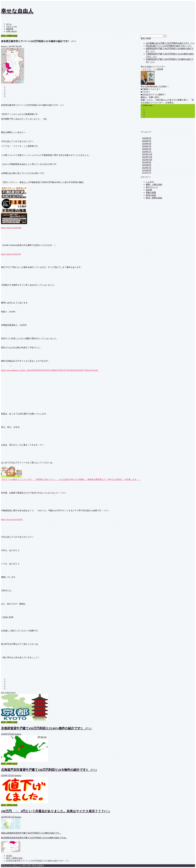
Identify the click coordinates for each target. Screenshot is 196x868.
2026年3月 (147, 146)
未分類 (149, 190)
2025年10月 (147, 160)
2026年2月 (147, 149)
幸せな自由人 (17, 11)
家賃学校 (10, 29)
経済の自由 (151, 195)
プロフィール (11, 26)
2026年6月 (147, 138)
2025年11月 (147, 157)
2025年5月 (147, 173)
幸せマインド (152, 187)
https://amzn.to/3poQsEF (11, 228)
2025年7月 (147, 168)
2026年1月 (147, 152)
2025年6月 (147, 170)
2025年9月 (147, 162)
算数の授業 (151, 192)
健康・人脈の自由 (154, 184)
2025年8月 (147, 165)
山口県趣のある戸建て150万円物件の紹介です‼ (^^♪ (170, 43)
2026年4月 (147, 144)
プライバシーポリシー (11, 866)
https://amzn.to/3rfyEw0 (11, 254)
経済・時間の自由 (9, 36)
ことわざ (150, 182)
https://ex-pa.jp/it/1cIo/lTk (12, 519)
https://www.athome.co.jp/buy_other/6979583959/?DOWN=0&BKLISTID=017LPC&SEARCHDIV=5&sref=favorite (50, 370)
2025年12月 (147, 154)
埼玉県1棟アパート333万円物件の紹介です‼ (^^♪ (169, 46)
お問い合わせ (11, 31)
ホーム (9, 24)
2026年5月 (147, 141)
